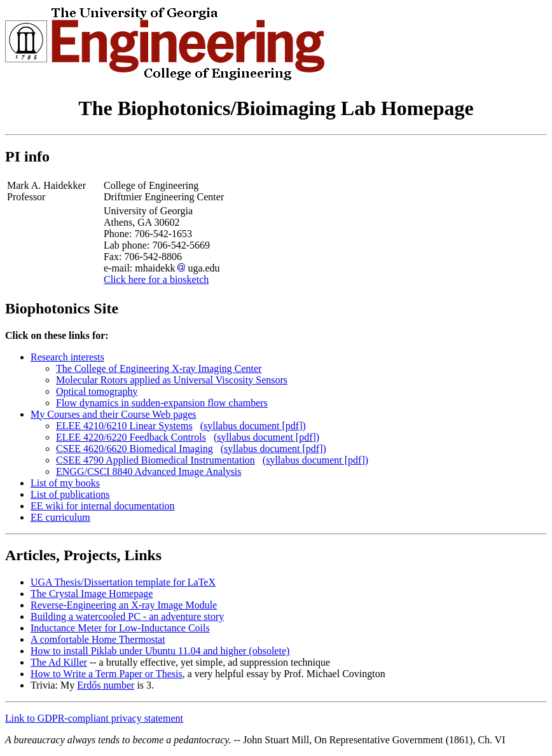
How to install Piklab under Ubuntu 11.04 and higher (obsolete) (160, 651)
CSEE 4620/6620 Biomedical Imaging (135, 449)
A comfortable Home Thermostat (98, 639)
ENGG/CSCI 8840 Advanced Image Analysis (149, 471)
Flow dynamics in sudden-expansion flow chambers (162, 403)
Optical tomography (97, 391)
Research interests (67, 357)
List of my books (65, 483)
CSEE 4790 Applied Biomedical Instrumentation (155, 460)
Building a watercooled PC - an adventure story (127, 616)
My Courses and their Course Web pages (114, 414)
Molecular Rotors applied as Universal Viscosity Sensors (172, 380)
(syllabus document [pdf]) (253, 426)
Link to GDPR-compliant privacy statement (94, 718)
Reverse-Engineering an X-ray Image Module (124, 605)
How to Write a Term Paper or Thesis (107, 674)
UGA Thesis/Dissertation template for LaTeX (123, 582)
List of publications (70, 494)
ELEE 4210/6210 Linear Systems (124, 426)
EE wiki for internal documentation (103, 506)
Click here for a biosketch (156, 279)
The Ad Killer (59, 662)
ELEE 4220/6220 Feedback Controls (131, 437)
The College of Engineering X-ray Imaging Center (159, 368)
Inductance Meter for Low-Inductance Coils (120, 628)
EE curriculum (60, 517)
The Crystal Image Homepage (92, 594)
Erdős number (106, 685)
